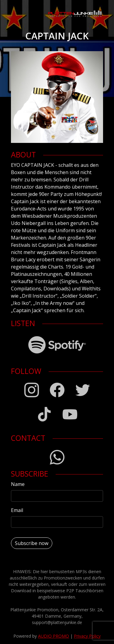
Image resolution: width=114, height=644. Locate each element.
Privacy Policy (87, 636)
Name (18, 484)
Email (17, 510)
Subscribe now (32, 543)
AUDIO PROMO (54, 636)
